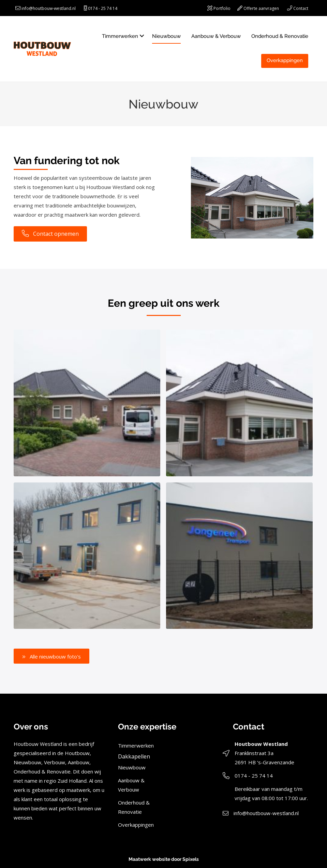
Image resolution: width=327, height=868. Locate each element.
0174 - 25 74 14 (103, 8)
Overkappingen (285, 60)
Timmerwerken (120, 36)
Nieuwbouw (166, 36)
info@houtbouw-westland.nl (49, 8)
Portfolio (222, 8)
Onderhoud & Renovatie (280, 36)
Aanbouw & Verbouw (216, 36)
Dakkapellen (134, 756)
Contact (301, 8)
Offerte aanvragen (261, 8)
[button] (51, 656)
